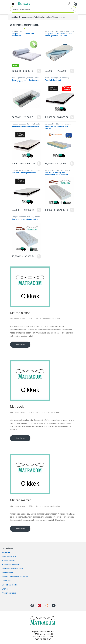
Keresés (72, 9)
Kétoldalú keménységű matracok (57, 78)
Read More (20, 345)
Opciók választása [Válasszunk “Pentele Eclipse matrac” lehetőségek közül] (72, 117)
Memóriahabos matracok (61, 124)
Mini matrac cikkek (17, 319)
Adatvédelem (8, 573)
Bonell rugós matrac (19, 78)
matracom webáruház (51, 319)
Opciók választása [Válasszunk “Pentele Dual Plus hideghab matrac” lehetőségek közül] (39, 164)
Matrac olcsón (20, 313)
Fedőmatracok (17, 31)
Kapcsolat (6, 552)
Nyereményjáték (9, 593)
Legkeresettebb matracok (24, 25)
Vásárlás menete (9, 556)
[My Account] (69, 4)
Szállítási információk (11, 565)
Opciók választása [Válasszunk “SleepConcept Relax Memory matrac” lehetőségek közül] (72, 164)
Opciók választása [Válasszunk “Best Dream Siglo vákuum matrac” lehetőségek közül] (39, 256)
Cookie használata (10, 585)
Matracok (17, 407)
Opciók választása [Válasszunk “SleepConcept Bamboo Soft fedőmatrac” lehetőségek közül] (39, 71)
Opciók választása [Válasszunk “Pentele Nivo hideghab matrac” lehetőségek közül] (39, 210)
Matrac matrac (21, 500)
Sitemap (5, 589)
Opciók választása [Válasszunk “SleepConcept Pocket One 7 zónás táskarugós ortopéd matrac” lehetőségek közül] (72, 71)
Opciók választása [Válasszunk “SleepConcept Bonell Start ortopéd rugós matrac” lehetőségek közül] (39, 117)
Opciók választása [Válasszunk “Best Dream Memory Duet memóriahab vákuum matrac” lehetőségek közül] (72, 210)
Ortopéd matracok (59, 31)
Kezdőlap (14, 17)
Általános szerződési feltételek (15, 577)
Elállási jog (6, 581)
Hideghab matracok (19, 124)
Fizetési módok (8, 560)
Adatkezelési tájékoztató (12, 569)
